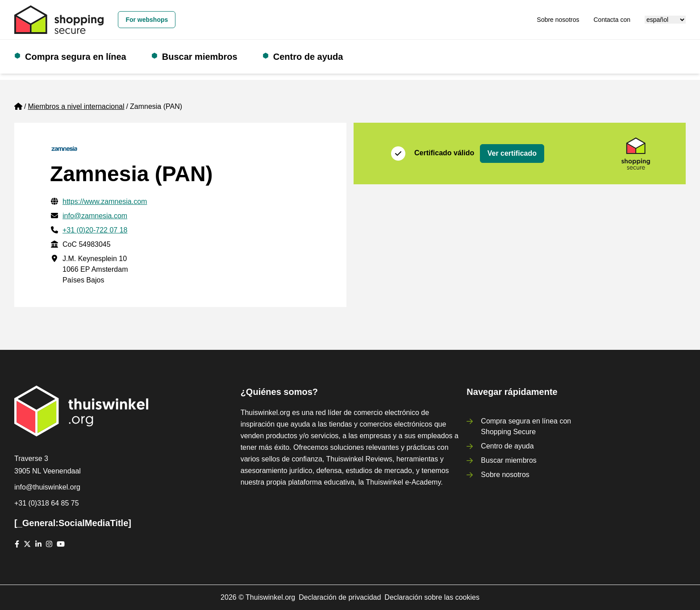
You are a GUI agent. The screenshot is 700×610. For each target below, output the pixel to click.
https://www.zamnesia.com (105, 201)
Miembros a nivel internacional (76, 106)
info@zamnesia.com (95, 216)
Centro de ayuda (308, 57)
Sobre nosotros (558, 20)
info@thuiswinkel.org (47, 487)
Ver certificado (512, 153)
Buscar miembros (200, 57)
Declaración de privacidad (340, 597)
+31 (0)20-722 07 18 (95, 230)
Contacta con (612, 20)
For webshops (147, 20)
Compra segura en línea (76, 57)
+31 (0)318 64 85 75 (47, 503)
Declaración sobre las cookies (432, 597)
